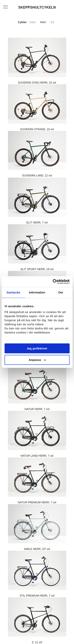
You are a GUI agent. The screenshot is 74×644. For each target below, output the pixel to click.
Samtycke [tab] (13, 292)
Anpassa (37, 360)
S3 (52, 22)
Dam (33, 22)
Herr (43, 22)
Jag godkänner (37, 348)
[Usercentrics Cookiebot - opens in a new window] (53, 282)
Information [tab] (37, 292)
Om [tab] (61, 292)
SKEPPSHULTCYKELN (37, 7)
